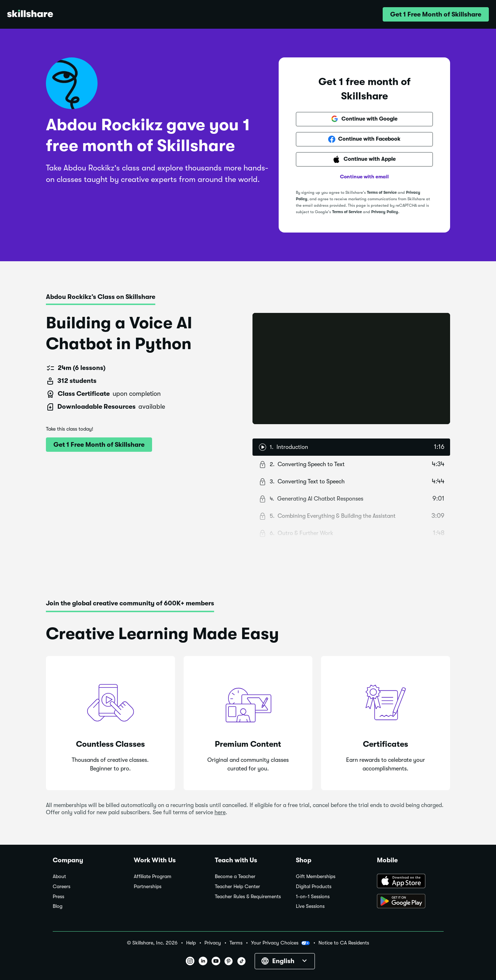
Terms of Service (382, 193)
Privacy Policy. (385, 212)
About (59, 876)
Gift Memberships (316, 876)
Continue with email (364, 177)
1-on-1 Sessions (313, 897)
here (220, 812)
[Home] (30, 15)
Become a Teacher (235, 876)
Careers (62, 887)
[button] (436, 14)
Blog (58, 906)
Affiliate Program (153, 876)
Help (191, 943)
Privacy (213, 943)
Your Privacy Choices (280, 943)
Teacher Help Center (237, 887)
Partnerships (148, 887)
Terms (236, 943)
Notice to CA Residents (344, 943)
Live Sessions (310, 906)
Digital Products (314, 887)
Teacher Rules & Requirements (248, 897)
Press (58, 897)
